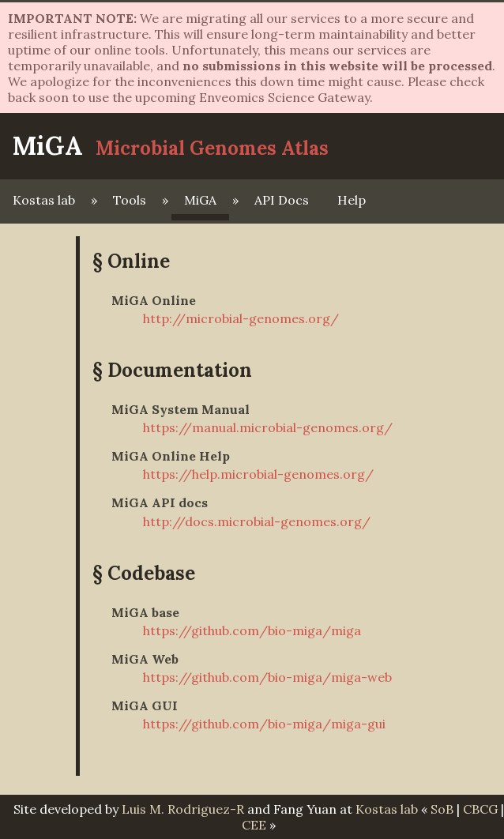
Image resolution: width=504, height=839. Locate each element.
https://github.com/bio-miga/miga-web (267, 677)
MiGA (48, 146)
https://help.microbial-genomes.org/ (258, 474)
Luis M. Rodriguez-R (183, 809)
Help (352, 200)
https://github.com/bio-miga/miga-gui (264, 724)
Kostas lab (44, 200)
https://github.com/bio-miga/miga (252, 630)
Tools (130, 200)
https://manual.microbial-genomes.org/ (268, 427)
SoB (442, 809)
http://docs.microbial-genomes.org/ (257, 521)
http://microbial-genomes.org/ (241, 318)
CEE (254, 825)
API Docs (282, 200)
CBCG (480, 809)
